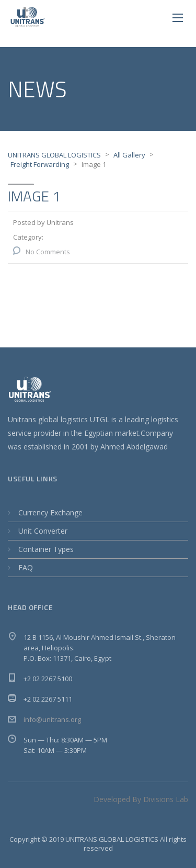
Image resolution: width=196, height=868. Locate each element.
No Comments (48, 252)
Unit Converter (43, 531)
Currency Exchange (50, 512)
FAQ (26, 567)
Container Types (46, 549)
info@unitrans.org (52, 719)
